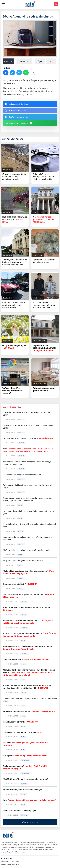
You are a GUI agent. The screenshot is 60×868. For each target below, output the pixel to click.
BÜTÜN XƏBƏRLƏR (30, 822)
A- (51, 61)
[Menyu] (4, 4)
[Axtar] (56, 4)
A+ (40, 61)
